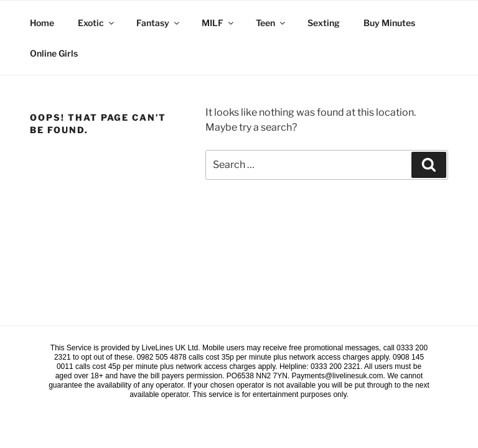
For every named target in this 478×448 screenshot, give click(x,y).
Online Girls (54, 53)
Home (42, 23)
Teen (271, 23)
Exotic (97, 23)
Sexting (324, 23)
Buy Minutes (389, 23)
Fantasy (159, 23)
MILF (218, 23)
